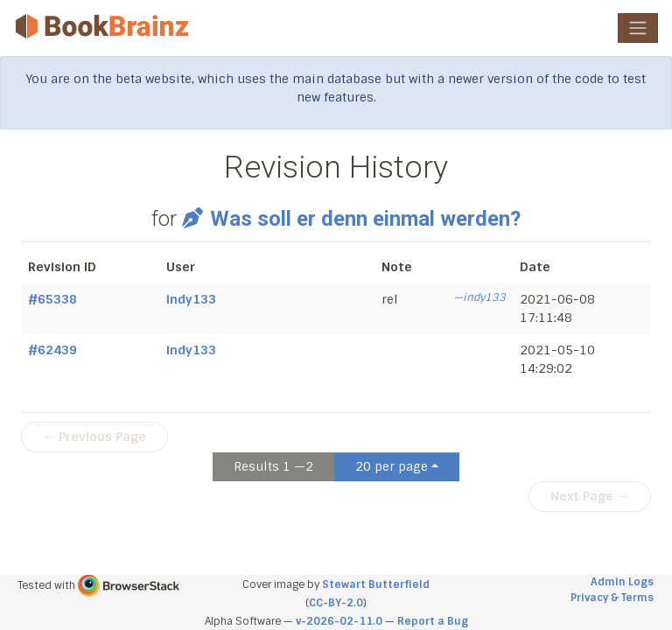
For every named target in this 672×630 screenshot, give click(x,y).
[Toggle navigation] (638, 28)
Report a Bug (433, 621)
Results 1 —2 (273, 466)
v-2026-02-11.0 (339, 621)
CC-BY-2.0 (336, 603)
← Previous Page (94, 437)
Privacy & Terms (612, 598)
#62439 (52, 350)
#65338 (52, 299)
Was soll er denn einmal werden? (351, 219)
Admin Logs (622, 582)
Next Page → (590, 496)
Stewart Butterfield (376, 584)
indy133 (191, 299)
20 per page (392, 466)
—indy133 (479, 297)
